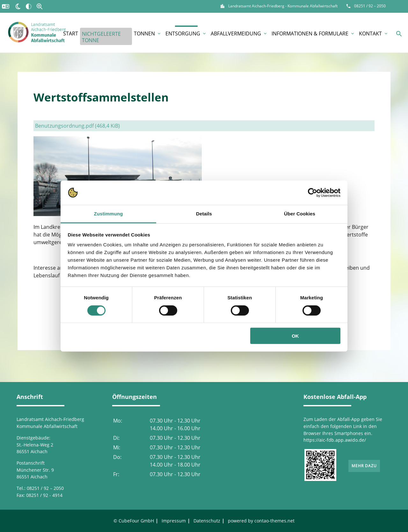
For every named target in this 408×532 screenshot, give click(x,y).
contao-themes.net (274, 521)
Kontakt (374, 34)
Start (71, 34)
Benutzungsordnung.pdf (77, 126)
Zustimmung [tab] (109, 214)
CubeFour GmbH (136, 521)
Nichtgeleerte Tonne (101, 37)
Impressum (174, 521)
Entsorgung (186, 34)
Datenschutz (207, 521)
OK (295, 336)
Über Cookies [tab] (300, 214)
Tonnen (148, 34)
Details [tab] (204, 214)
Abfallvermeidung (239, 34)
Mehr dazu (364, 466)
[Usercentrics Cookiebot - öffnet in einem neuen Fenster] (313, 193)
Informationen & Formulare (313, 34)
